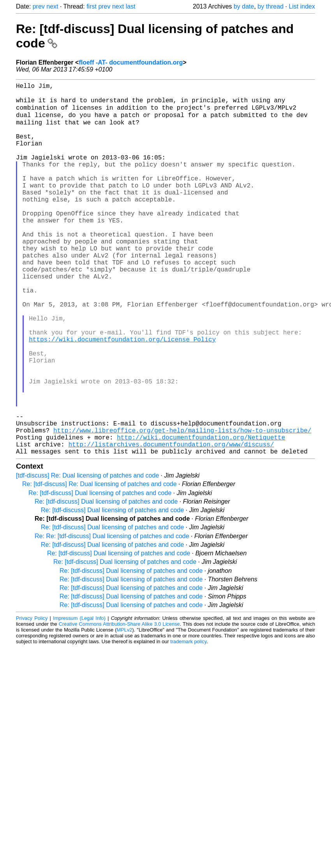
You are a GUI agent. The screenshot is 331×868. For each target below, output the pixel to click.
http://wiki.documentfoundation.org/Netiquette (201, 515)
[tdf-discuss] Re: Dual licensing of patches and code (87, 556)
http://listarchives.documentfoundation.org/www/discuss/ (171, 523)
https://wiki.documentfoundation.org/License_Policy (122, 395)
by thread (270, 6)
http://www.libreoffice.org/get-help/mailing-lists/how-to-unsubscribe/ (182, 506)
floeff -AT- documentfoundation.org (131, 62)
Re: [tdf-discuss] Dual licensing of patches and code (100, 574)
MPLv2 (125, 711)
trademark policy (188, 722)
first (92, 6)
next (52, 6)
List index (302, 6)
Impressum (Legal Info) (79, 699)
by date (244, 6)
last (131, 6)
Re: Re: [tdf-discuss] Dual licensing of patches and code (112, 617)
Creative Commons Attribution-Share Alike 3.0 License (119, 705)
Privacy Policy (32, 699)
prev (39, 6)
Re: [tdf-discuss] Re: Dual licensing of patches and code (99, 565)
